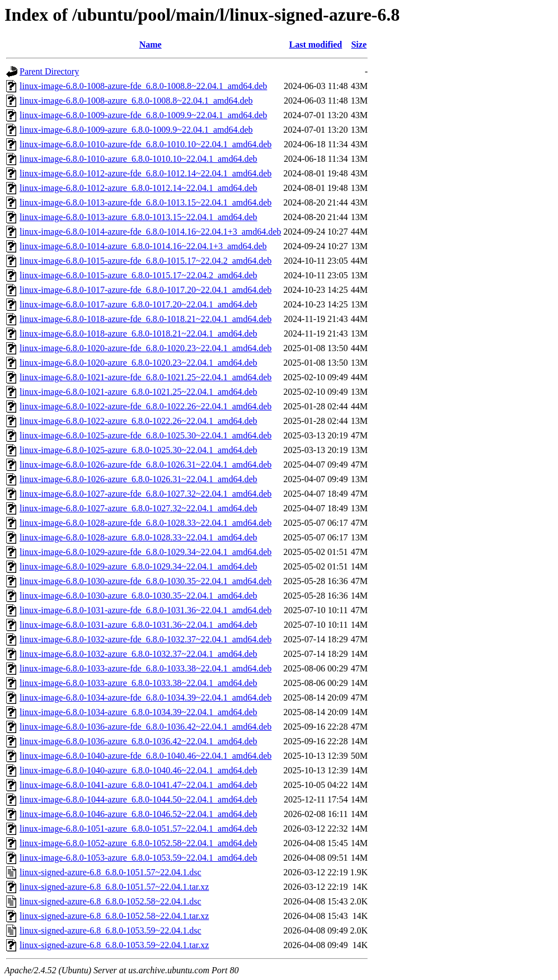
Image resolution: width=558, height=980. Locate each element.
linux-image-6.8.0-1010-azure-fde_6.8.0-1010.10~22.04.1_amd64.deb (146, 144)
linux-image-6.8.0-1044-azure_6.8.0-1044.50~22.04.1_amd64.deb (139, 799)
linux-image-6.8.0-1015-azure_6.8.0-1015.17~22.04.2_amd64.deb (139, 275)
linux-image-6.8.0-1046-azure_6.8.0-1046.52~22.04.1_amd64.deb (139, 814)
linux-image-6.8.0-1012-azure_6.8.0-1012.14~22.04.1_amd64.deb (139, 188)
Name (151, 45)
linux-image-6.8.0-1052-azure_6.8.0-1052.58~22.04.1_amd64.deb (139, 843)
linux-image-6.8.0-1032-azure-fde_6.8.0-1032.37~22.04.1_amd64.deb (146, 639)
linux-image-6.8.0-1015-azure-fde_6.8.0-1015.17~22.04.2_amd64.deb (146, 261)
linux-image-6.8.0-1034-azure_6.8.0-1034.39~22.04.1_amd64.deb (139, 712)
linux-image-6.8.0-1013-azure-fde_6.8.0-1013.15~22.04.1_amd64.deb (146, 202)
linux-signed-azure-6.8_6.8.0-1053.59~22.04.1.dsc (111, 930)
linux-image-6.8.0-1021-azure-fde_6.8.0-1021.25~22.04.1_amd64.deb (146, 377)
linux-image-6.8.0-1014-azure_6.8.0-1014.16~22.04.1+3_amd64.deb (143, 246)
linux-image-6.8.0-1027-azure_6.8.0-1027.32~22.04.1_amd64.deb (139, 508)
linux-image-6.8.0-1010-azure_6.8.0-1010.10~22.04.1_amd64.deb (139, 159)
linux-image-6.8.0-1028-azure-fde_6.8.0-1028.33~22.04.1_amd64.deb (146, 523)
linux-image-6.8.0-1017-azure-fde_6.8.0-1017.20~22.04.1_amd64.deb (146, 290)
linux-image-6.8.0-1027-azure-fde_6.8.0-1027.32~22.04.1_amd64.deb (146, 494)
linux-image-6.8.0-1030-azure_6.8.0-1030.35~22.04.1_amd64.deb (139, 596)
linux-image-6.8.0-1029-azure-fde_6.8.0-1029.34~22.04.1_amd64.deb (146, 552)
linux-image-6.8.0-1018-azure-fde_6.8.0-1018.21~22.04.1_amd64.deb (146, 319)
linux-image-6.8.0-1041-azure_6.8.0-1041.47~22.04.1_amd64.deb (139, 785)
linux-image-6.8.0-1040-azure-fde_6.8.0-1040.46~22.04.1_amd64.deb (146, 756)
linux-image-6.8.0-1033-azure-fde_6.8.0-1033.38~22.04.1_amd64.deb (146, 668)
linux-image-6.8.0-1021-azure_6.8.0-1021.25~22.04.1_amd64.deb (139, 392)
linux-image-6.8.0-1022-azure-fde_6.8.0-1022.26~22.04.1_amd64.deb (146, 406)
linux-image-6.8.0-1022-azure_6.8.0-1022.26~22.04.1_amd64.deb (139, 421)
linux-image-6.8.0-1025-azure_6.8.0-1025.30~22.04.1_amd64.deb (139, 450)
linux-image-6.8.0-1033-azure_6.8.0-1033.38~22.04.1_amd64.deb (139, 683)
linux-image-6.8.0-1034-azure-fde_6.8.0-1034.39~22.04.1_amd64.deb (146, 697)
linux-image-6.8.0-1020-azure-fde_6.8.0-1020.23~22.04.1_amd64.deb (146, 348)
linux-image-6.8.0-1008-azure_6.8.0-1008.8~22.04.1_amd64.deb (136, 101)
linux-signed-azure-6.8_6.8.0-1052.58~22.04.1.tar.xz (114, 916)
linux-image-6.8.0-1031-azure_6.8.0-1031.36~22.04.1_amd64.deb (139, 625)
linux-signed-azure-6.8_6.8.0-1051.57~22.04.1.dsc (111, 872)
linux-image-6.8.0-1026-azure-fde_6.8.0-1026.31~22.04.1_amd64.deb (146, 465)
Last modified (316, 45)
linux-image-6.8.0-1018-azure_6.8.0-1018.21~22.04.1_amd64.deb (139, 333)
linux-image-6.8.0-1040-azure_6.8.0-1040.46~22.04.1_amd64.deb (139, 770)
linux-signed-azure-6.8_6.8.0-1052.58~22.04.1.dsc (111, 901)
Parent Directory (49, 71)
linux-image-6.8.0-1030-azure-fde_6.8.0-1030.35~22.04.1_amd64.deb (146, 581)
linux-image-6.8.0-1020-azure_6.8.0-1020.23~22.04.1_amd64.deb (139, 363)
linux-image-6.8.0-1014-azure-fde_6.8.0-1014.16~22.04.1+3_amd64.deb (150, 232)
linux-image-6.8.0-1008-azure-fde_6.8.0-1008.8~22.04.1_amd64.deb (143, 86)
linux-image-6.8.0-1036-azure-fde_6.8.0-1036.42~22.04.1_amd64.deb (146, 727)
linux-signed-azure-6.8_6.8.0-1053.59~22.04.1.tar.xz (114, 945)
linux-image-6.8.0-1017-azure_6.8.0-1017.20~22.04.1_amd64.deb (139, 304)
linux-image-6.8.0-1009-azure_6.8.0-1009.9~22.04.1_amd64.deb (136, 130)
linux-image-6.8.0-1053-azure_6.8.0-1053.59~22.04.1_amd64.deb (139, 858)
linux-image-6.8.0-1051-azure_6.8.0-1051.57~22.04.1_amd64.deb (139, 829)
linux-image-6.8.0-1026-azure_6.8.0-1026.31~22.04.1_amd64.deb (139, 479)
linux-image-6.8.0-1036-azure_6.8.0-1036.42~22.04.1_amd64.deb (139, 741)
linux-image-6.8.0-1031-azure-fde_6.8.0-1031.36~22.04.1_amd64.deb (146, 610)
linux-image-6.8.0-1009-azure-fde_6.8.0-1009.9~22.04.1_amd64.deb (143, 115)
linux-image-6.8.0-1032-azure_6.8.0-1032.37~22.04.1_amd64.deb (139, 654)
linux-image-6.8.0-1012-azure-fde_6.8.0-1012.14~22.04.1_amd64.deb (146, 173)
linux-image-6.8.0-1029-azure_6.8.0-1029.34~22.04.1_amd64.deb (139, 566)
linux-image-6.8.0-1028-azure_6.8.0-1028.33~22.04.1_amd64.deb (139, 537)
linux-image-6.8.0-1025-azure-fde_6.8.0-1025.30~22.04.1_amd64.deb (146, 435)
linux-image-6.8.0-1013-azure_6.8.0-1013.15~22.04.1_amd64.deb (139, 217)
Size (359, 45)
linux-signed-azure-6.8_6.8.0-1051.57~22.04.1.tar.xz (114, 887)
